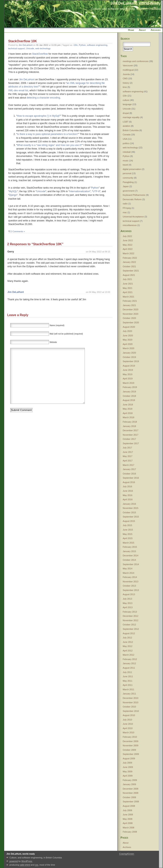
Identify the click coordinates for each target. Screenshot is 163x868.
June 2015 (128, 530)
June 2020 (128, 336)
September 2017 (131, 443)
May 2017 (128, 456)
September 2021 (131, 271)
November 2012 (131, 620)
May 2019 (128, 374)
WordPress (27, 861)
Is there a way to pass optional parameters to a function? (48, 134)
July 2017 (127, 448)
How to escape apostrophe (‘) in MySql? (39, 116)
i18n (76, 45)
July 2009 (127, 763)
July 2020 (127, 331)
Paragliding (128, 182)
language (127, 104)
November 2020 (131, 314)
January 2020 (129, 353)
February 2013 (130, 612)
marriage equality (131, 117)
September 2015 (131, 517)
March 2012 (129, 655)
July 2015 (127, 525)
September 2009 (131, 754)
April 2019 (128, 379)
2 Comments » (18, 231)
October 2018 (129, 396)
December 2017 (131, 430)
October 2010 (129, 707)
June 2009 (128, 767)
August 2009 (129, 758)
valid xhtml (25, 865)
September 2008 (131, 802)
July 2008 (127, 810)
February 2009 (130, 780)
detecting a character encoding (43, 98)
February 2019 (130, 387)
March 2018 (129, 417)
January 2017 (129, 469)
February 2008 (130, 832)
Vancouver (128, 65)
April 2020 (128, 344)
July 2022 (127, 236)
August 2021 (129, 275)
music (126, 161)
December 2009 (131, 741)
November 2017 (131, 435)
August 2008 (129, 806)
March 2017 (129, 465)
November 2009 (131, 745)
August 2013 (129, 594)
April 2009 (128, 776)
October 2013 (129, 586)
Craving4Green (127, 854)
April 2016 (128, 499)
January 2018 (129, 426)
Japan (126, 186)
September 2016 (131, 478)
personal (127, 173)
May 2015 (128, 534)
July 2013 (127, 599)
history (126, 83)
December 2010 (131, 698)
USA (125, 139)
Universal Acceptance (133, 217)
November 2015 (131, 508)
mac (125, 212)
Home (131, 30)
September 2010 (131, 711)
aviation (127, 126)
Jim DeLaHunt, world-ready (136, 3)
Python (82, 45)
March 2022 (129, 253)
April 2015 (128, 538)
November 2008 (131, 793)
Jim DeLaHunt (26, 45)
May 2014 (128, 569)
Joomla (126, 74)
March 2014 (129, 573)
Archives (156, 30)
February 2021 (130, 301)
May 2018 (128, 409)
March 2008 (129, 828)
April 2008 (128, 823)
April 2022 (128, 249)
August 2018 (129, 400)
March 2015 (129, 543)
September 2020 (131, 322)
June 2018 (128, 405)
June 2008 (128, 815)
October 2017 (129, 439)
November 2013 (131, 582)
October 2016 (129, 474)
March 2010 (129, 732)
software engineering (97, 45)
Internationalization (80, 191)
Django (13, 195)
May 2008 (128, 819)
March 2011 (129, 689)
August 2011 (129, 668)
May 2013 (128, 603)
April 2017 (128, 461)
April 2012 (128, 651)
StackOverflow (40, 54)
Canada (127, 135)
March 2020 (129, 348)
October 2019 (129, 357)
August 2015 (129, 521)
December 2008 (131, 789)
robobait (127, 152)
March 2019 (129, 383)
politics (126, 143)
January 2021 (129, 305)
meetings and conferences (136, 61)
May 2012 (128, 646)
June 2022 (128, 240)
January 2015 (129, 551)
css (36, 865)
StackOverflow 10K (23, 41)
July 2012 (127, 638)
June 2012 (128, 642)
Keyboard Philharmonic (134, 195)
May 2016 (128, 495)
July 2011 (127, 672)
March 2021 (129, 297)
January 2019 (129, 392)
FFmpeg (127, 208)
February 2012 (130, 659)
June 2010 (128, 724)
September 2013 (131, 590)
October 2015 (129, 512)
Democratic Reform (132, 199)
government (129, 191)
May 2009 (128, 772)
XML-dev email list (18, 90)
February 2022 (130, 258)
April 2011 (128, 685)
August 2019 (129, 366)
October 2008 (129, 797)
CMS (125, 78)
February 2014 (130, 577)
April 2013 (128, 607)
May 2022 (128, 245)
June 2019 (128, 370)
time (125, 87)
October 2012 (129, 625)
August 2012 (129, 633)
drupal (126, 113)
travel (125, 165)
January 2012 (129, 663)
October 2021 (129, 266)
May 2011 (128, 681)
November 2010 (131, 702)
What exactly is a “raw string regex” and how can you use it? (50, 145)
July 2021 (127, 279)
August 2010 (129, 715)
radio (125, 204)
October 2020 (129, 318)
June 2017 (128, 452)
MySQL (13, 191)
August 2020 (129, 327)
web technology (43, 48)
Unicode (30, 48)
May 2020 (128, 340)
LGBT (126, 122)
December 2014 (131, 556)
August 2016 (129, 482)
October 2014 (129, 560)
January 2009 (129, 784)
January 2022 (129, 262)
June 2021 (128, 284)
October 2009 (129, 750)
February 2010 (130, 737)
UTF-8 (96, 191)
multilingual (128, 70)
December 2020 (131, 309)
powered (14, 861)
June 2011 (128, 676)
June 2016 (128, 491)
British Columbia (131, 130)
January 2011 (129, 694)
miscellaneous (130, 225)
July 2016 (127, 486)
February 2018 (130, 422)
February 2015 (130, 547)
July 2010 (127, 720)
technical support (17, 48)
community (128, 178)
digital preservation (132, 169)
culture (126, 100)
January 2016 (129, 504)
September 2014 (131, 564)
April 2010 (128, 728)
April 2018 (128, 413)
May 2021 (128, 288)
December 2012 (131, 616)
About (142, 30)
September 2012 (131, 629)
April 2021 (128, 292)
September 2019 (131, 361)
